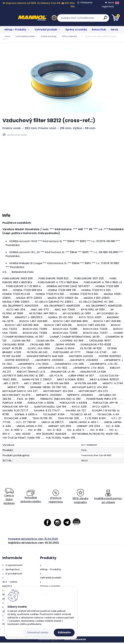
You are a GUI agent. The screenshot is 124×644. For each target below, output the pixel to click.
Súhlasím (64, 632)
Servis (114, 30)
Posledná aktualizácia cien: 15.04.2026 (33, 540)
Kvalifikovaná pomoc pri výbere (108, 498)
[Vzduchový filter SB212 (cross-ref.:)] (62, 80)
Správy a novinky (76, 30)
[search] (101, 19)
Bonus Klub (99, 30)
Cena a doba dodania (9, 498)
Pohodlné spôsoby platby (31, 498)
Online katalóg (48, 36)
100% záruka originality (80, 498)
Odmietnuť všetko (38, 633)
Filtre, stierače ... (70, 36)
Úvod (7, 36)
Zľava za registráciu (56, 498)
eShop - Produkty (15, 30)
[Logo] (22, 18)
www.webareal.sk (75, 641)
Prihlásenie (87, 3)
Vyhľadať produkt (46, 30)
